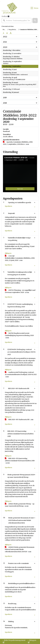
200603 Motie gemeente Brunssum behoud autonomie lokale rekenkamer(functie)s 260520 (20, 549)
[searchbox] (17, 21)
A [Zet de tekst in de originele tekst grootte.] (3, 33)
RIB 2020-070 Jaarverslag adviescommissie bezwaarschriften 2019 (20, 461)
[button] (35, 21)
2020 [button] (5, 47)
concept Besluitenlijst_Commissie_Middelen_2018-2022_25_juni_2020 (20, 258)
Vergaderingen (13, 30)
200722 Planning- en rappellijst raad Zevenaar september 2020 (20, 291)
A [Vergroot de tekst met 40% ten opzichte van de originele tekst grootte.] (11, 33)
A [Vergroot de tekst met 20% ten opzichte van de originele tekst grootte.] (7, 33)
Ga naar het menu (1, 1)
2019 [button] (5, 98)
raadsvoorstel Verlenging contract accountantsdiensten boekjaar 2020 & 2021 (21, 375)
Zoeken (4, 16)
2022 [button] (5, 37)
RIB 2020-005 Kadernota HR (19, 420)
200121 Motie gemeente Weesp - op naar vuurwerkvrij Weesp (20, 505)
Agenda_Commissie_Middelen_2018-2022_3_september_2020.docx (18, 143)
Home (5, 30)
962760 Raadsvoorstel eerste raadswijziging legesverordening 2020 (19, 335)
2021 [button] (5, 42)
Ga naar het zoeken (0, 1)
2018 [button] (5, 103)
